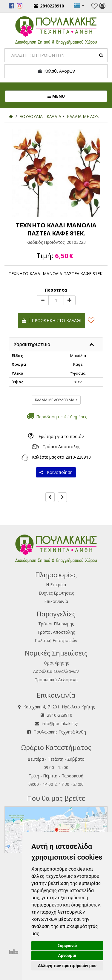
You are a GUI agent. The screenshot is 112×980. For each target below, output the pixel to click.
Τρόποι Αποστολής (61, 447)
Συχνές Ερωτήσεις (56, 593)
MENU (76, 96)
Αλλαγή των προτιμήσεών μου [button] (67, 966)
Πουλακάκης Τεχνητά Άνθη (60, 732)
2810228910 (49, 6)
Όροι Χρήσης (56, 663)
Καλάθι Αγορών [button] (56, 71)
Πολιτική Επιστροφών (56, 640)
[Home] (11, 116)
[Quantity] (56, 300)
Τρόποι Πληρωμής (56, 624)
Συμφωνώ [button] (67, 946)
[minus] (43, 300)
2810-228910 (78, 457)
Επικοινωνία (56, 601)
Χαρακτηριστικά (32, 344)
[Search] (56, 55)
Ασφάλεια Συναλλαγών (56, 671)
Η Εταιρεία (56, 585)
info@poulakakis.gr (60, 723)
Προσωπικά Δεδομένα (56, 680)
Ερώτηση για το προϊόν (61, 436)
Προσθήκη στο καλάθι (52, 320)
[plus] (70, 300)
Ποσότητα (56, 290)
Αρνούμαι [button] (67, 955)
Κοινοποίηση (56, 472)
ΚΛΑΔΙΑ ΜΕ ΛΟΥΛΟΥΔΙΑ (56, 400)
